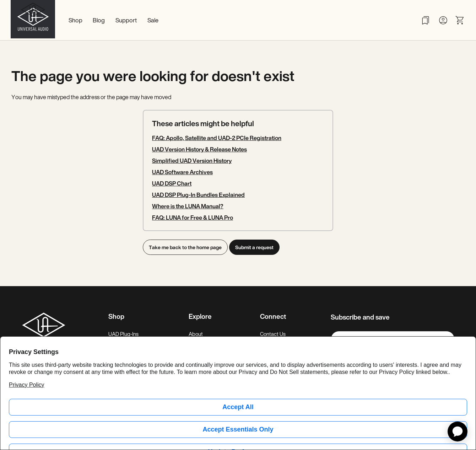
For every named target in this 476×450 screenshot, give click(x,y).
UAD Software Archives (182, 172)
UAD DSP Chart (172, 183)
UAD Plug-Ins (123, 334)
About (196, 334)
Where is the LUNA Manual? (188, 206)
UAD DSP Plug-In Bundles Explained (198, 195)
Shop (75, 20)
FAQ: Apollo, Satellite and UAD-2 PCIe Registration (217, 138)
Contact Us (273, 334)
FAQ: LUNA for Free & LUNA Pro (193, 218)
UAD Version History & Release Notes (199, 149)
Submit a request (257, 247)
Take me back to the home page (185, 247)
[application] (458, 432)
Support (126, 20)
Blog (99, 20)
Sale (153, 20)
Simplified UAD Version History (192, 161)
